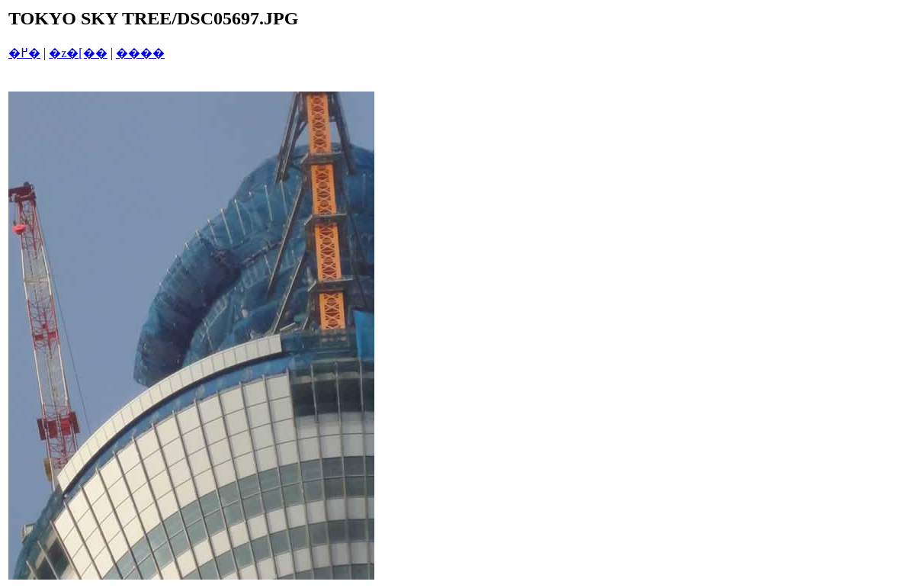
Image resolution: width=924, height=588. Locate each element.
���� (140, 53)
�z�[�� (78, 53)
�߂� (24, 53)
